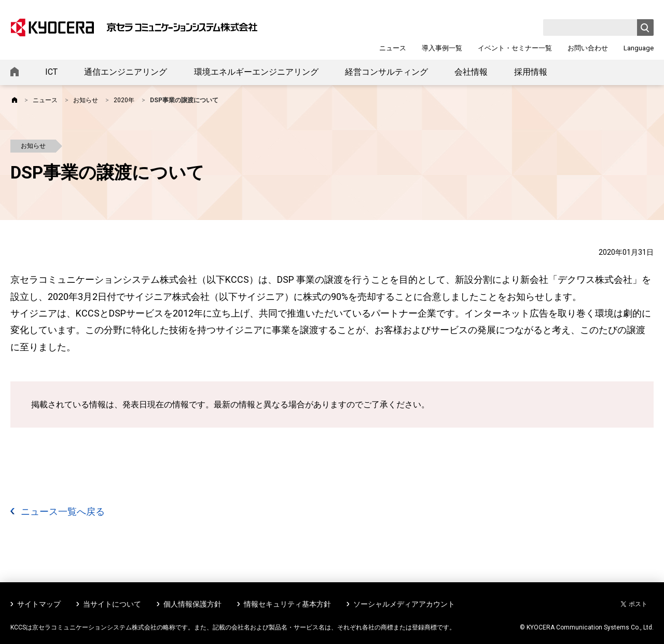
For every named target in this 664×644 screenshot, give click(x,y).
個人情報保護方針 (192, 604)
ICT (51, 72)
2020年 (124, 100)
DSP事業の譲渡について (184, 100)
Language (639, 48)
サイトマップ (39, 604)
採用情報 (531, 72)
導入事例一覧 (442, 48)
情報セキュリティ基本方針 (287, 604)
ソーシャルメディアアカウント (404, 604)
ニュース (393, 48)
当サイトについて (112, 604)
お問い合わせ (588, 48)
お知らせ (86, 100)
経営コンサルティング (386, 72)
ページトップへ (639, 622)
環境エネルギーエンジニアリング (256, 72)
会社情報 (471, 72)
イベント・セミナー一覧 (515, 48)
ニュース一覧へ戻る (63, 511)
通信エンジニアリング (126, 72)
